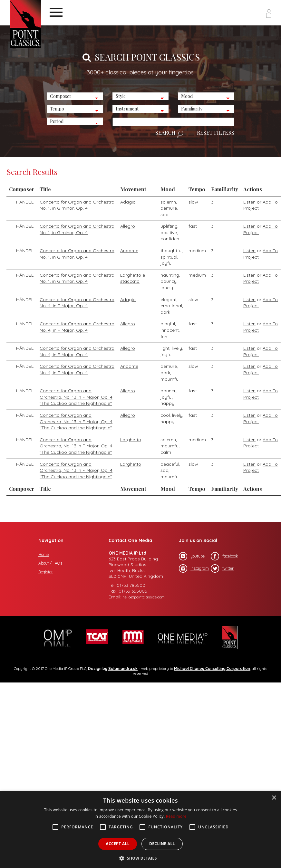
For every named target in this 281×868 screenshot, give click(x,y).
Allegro (128, 226)
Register (46, 572)
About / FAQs (50, 563)
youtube (192, 556)
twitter (222, 568)
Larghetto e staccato (133, 278)
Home (44, 554)
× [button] (274, 798)
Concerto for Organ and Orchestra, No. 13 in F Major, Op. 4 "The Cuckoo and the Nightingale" (76, 397)
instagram (194, 568)
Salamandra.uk (123, 668)
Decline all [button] (162, 844)
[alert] (140, 830)
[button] (140, 858)
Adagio (128, 202)
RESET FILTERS (216, 133)
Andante (129, 251)
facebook (224, 556)
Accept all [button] (118, 844)
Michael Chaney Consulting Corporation (212, 668)
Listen (249, 202)
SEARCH (169, 134)
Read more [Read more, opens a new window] (176, 816)
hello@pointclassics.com (144, 597)
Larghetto (131, 440)
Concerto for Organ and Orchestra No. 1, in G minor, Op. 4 (77, 205)
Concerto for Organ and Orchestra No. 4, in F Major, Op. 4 (77, 303)
